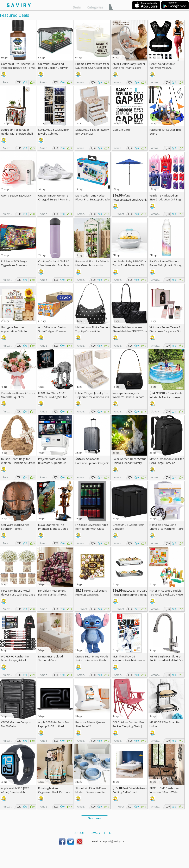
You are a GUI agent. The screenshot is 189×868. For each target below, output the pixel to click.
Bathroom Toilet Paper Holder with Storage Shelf (17, 132)
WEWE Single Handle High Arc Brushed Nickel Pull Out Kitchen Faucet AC (166, 660)
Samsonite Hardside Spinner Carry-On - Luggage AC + (92, 463)
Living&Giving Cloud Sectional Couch (51, 658)
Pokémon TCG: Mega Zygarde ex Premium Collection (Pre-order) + (17, 265)
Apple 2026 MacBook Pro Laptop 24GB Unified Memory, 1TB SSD (54, 726)
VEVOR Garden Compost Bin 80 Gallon (16, 724)
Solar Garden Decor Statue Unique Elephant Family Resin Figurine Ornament (130, 463)
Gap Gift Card (121, 130)
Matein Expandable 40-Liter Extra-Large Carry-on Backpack (167, 463)
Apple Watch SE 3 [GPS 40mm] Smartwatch (15, 790)
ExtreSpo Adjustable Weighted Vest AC (162, 66)
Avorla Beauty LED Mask (16, 195)
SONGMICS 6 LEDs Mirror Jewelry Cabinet (54, 132)
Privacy (94, 833)
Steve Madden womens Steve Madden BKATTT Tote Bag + (130, 331)
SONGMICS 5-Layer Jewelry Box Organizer (92, 132)
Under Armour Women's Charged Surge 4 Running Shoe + (54, 199)
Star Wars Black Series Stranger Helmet (15, 527)
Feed (108, 833)
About (80, 833)
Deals (77, 7)
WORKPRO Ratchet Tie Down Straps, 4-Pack (15, 658)
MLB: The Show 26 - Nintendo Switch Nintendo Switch (129, 660)
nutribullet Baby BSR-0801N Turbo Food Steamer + (130, 263)
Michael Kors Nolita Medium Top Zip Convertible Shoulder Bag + (93, 331)
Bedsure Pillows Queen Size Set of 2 (90, 724)
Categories (95, 7)
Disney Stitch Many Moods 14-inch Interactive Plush (92, 658)
